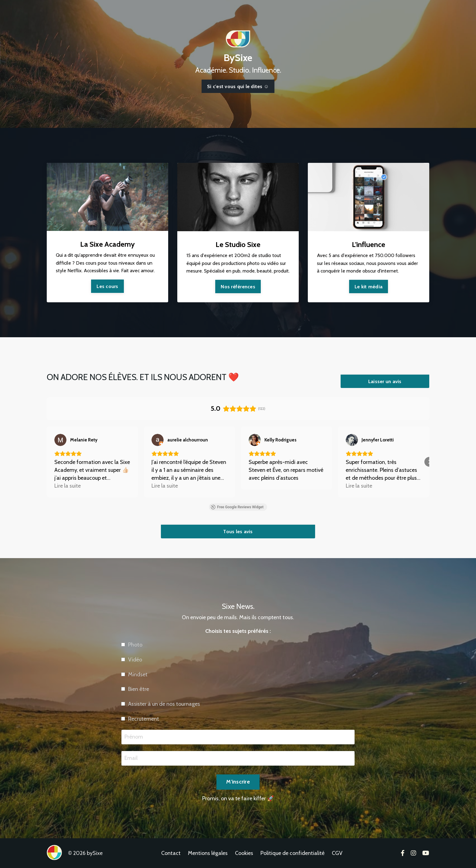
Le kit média (369, 286)
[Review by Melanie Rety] (84, 440)
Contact (171, 853)
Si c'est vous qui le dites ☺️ (238, 86)
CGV (337, 853)
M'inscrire (238, 805)
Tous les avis (238, 531)
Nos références (238, 286)
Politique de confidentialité (292, 853)
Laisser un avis (385, 381)
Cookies (244, 853)
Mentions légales (208, 853)
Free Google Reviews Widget (237, 507)
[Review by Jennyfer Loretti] (378, 440)
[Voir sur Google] (60, 440)
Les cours (107, 286)
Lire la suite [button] (68, 486)
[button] (47, 462)
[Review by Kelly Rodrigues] (280, 440)
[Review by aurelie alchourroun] (188, 440)
